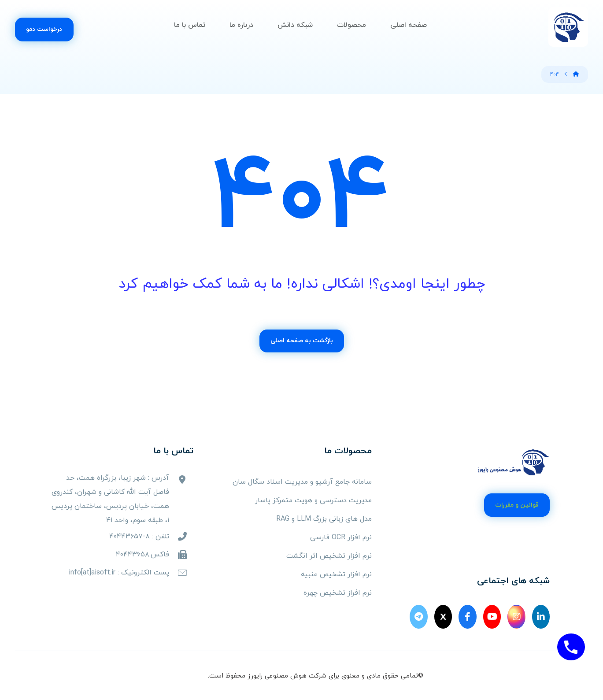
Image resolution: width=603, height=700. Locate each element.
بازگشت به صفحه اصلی (302, 341)
